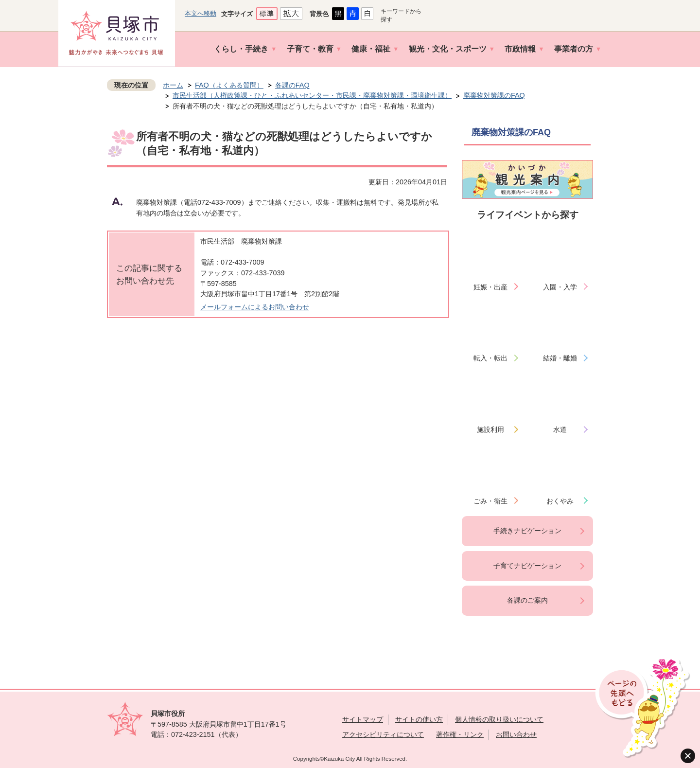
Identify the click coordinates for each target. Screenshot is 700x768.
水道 (560, 429)
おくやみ (560, 501)
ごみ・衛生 (490, 501)
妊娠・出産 (490, 287)
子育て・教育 (310, 49)
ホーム (173, 85)
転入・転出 (490, 358)
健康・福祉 (371, 49)
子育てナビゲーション (527, 566)
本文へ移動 (201, 13)
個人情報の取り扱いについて (499, 719)
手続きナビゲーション (527, 531)
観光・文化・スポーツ (448, 49)
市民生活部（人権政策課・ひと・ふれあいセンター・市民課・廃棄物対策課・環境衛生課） (312, 95)
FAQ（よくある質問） (229, 85)
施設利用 (490, 429)
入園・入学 (560, 287)
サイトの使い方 (419, 719)
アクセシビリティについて (383, 734)
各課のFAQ (292, 85)
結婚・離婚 (560, 358)
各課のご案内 (527, 600)
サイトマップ (363, 719)
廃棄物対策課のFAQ (494, 95)
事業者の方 (574, 49)
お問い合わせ (516, 734)
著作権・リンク (460, 734)
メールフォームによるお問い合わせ (255, 307)
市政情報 (520, 49)
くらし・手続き (241, 49)
